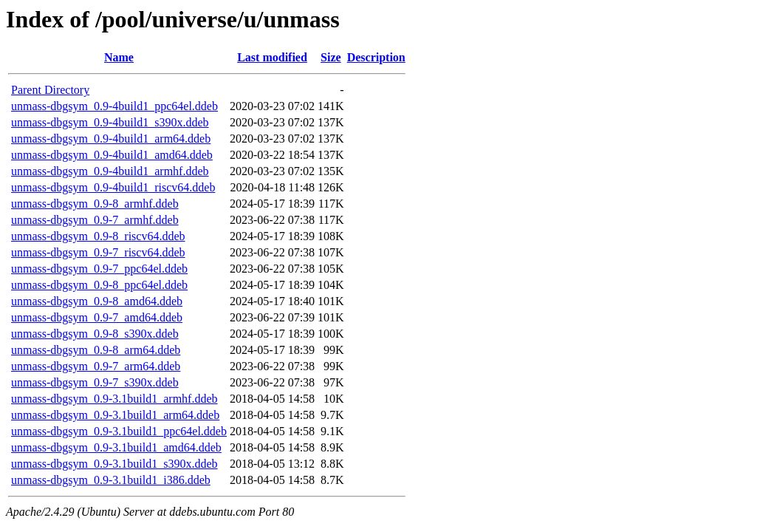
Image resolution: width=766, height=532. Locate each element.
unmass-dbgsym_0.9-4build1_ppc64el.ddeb (114, 106)
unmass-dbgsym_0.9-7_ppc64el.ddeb (99, 269)
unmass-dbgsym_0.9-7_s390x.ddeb (95, 382)
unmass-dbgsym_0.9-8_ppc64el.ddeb (99, 285)
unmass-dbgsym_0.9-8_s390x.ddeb (95, 334)
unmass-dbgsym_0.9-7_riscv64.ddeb (98, 252)
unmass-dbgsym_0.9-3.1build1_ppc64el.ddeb (119, 431)
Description (376, 57)
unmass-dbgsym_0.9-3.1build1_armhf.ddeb (114, 399)
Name (119, 57)
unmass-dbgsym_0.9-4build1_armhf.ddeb (110, 171)
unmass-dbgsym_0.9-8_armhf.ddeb (95, 204)
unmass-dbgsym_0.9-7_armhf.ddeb (95, 220)
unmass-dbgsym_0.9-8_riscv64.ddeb (98, 236)
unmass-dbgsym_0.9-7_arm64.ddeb (96, 366)
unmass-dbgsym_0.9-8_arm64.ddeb (96, 350)
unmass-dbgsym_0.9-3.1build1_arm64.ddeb (115, 415)
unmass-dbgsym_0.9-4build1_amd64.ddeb (112, 155)
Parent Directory (50, 90)
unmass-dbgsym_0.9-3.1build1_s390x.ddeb (114, 464)
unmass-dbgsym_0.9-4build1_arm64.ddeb (111, 139)
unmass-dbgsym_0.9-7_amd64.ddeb (97, 317)
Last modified (272, 57)
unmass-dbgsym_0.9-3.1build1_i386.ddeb (111, 480)
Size (331, 57)
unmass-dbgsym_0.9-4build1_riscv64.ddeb (113, 187)
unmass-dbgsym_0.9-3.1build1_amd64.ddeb (116, 447)
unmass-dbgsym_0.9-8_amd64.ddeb (97, 301)
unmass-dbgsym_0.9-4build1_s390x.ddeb (110, 122)
